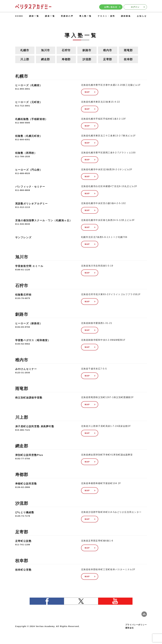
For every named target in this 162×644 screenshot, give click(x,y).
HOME (19, 16)
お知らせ (142, 16)
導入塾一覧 (86, 16)
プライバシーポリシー (136, 625)
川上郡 (25, 59)
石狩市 (66, 50)
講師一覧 (34, 16)
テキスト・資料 (106, 16)
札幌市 (25, 50)
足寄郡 (108, 59)
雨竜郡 (128, 50)
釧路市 (87, 50)
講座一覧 (50, 16)
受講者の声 (67, 16)
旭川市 (45, 50)
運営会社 (130, 628)
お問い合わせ (112, 7)
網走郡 (45, 59)
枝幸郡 (128, 59)
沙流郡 (87, 59)
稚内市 (108, 50)
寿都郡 (66, 59)
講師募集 (126, 16)
